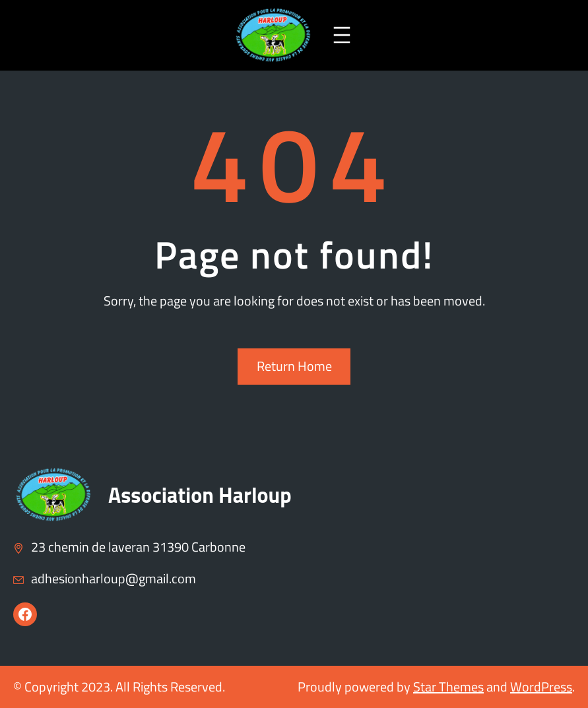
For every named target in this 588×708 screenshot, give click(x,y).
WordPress (541, 687)
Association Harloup (200, 495)
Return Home (294, 366)
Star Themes (448, 687)
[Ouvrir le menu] (342, 35)
